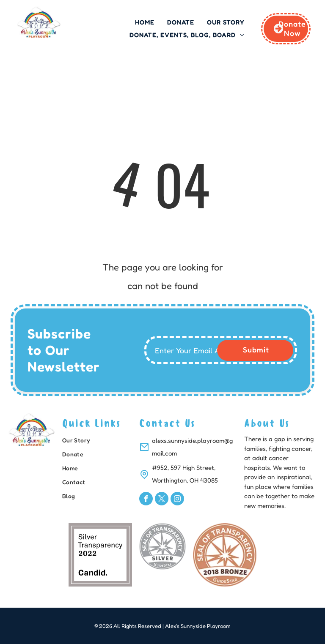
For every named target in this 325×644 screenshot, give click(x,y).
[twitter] (162, 500)
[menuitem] (145, 22)
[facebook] (146, 500)
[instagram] (177, 500)
